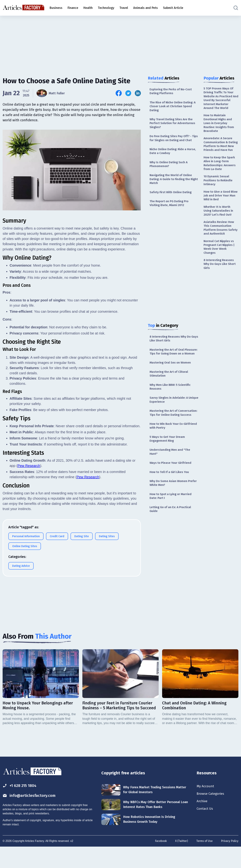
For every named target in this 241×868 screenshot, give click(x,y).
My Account (206, 807)
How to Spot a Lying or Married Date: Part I (172, 516)
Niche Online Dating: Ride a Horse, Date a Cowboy (174, 157)
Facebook (160, 862)
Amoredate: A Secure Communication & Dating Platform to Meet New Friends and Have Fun (221, 148)
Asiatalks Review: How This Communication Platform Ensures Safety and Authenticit (221, 237)
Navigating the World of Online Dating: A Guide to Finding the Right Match (172, 186)
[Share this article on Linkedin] (138, 93)
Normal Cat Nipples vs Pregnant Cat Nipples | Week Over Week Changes (219, 257)
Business (56, 8)
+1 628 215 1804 (21, 806)
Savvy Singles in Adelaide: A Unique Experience (170, 413)
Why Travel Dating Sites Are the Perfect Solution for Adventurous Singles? (173, 124)
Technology (106, 8)
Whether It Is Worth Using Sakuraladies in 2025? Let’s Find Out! (219, 219)
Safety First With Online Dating (171, 199)
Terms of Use (204, 862)
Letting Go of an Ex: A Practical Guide (172, 529)
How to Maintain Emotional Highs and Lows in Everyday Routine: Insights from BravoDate (219, 125)
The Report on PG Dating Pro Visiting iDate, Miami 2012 (170, 210)
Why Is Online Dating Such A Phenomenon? (170, 170)
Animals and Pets (145, 8)
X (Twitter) (181, 862)
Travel (124, 8)
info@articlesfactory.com (30, 816)
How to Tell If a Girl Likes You (170, 491)
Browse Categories (211, 814)
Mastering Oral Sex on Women (171, 375)
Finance (73, 8)
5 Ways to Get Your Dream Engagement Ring (168, 457)
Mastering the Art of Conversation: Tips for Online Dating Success (170, 429)
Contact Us (205, 830)
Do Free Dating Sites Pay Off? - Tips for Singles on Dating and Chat (171, 142)
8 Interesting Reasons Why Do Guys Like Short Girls (171, 346)
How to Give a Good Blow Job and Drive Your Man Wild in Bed (221, 204)
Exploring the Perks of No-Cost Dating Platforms (172, 91)
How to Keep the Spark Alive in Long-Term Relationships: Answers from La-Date (220, 170)
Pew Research (29, 466)
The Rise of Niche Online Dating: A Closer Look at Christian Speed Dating (174, 107)
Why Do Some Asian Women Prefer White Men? (169, 502)
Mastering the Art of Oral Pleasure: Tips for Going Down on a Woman (173, 362)
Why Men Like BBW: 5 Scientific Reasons (172, 400)
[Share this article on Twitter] (128, 93)
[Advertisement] (120, 43)
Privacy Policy (230, 862)
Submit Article (173, 8)
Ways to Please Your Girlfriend (171, 482)
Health (88, 8)
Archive (202, 822)
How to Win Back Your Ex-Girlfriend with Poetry (168, 444)
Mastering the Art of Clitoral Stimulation (170, 386)
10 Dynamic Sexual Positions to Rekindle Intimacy (219, 188)
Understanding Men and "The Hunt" (170, 471)
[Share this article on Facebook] (119, 93)
